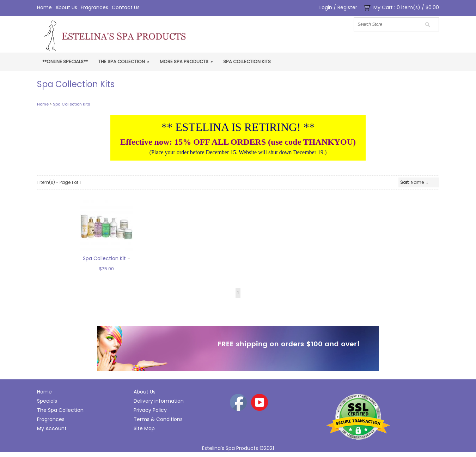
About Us (66, 7)
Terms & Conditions (158, 419)
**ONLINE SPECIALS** (65, 62)
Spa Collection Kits (247, 62)
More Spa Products (186, 62)
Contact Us (126, 7)
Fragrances (94, 7)
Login (326, 7)
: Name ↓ (414, 182)
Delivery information (159, 401)
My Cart (383, 7)
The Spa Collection (124, 62)
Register (347, 7)
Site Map (144, 428)
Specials (47, 401)
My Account (52, 428)
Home (44, 7)
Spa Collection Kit (104, 258)
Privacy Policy (150, 410)
